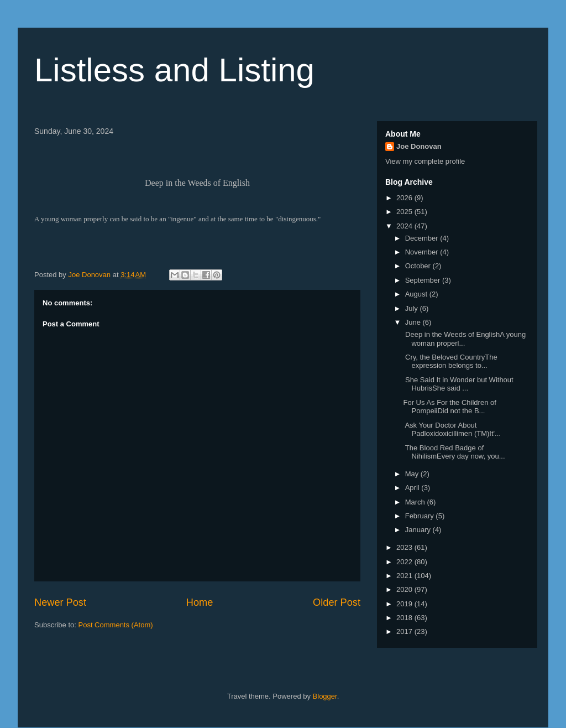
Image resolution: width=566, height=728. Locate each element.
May (413, 474)
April (413, 488)
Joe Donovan (419, 146)
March (416, 502)
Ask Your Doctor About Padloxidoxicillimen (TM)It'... (452, 430)
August (417, 294)
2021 (405, 576)
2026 (405, 198)
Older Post (337, 602)
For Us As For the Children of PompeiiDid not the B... (449, 407)
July (413, 308)
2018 (405, 618)
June (414, 322)
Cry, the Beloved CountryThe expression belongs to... (450, 362)
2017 (405, 631)
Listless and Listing (174, 70)
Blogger (325, 696)
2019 (405, 604)
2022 (405, 562)
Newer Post (60, 602)
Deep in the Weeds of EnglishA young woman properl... (464, 339)
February (421, 516)
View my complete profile (425, 161)
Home (200, 602)
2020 (405, 589)
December (423, 238)
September (424, 280)
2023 (405, 547)
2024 (405, 226)
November (423, 252)
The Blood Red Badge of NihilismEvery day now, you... (454, 452)
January (419, 530)
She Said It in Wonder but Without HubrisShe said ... (458, 384)
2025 (405, 212)
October (419, 266)
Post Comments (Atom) (116, 625)
